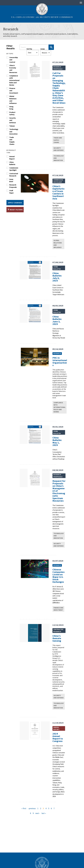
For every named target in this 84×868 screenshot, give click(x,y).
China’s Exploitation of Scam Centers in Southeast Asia (58, 192)
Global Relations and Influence (11, 100)
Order (43, 49)
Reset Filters (15, 210)
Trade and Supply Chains (10, 141)
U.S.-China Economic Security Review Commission (42, 17)
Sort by (29, 49)
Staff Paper (10, 192)
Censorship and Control (11, 60)
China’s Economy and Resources (11, 69)
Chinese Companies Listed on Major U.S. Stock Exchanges (59, 576)
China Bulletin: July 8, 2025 (57, 277)
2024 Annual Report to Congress (58, 737)
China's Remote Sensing (57, 638)
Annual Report (11, 158)
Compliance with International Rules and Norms (11, 80)
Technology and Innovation (11, 132)
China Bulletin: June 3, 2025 (57, 320)
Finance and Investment (11, 91)
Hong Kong (10, 108)
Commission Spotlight (11, 169)
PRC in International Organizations (60, 361)
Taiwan (11, 126)
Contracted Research (11, 175)
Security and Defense (11, 120)
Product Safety (11, 113)
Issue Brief (10, 180)
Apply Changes (15, 203)
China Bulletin (11, 163)
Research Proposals (11, 186)
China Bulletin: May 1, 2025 (57, 441)
